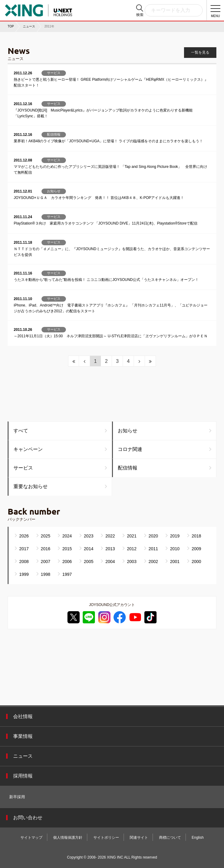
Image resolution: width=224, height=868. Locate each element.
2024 (67, 536)
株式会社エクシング (38, 9)
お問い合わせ (28, 818)
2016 (46, 549)
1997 (67, 574)
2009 (196, 549)
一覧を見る (200, 52)
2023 (89, 536)
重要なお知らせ (31, 486)
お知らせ (128, 431)
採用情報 (23, 776)
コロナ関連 (130, 449)
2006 (67, 562)
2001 (175, 562)
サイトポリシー (106, 838)
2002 (153, 562)
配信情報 (128, 468)
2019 (175, 536)
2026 (24, 536)
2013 (110, 549)
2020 (153, 536)
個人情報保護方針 (68, 838)
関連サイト (139, 838)
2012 (132, 549)
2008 (24, 562)
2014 (89, 549)
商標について (170, 838)
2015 (67, 549)
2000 (196, 562)
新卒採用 (17, 797)
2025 (46, 536)
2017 (24, 549)
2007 (46, 562)
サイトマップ (31, 838)
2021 (132, 536)
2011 (153, 549)
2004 (110, 562)
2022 (110, 536)
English (198, 838)
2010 (175, 549)
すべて (21, 431)
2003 (132, 562)
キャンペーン (28, 449)
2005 (89, 562)
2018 (196, 536)
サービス (23, 468)
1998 (46, 574)
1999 (24, 574)
